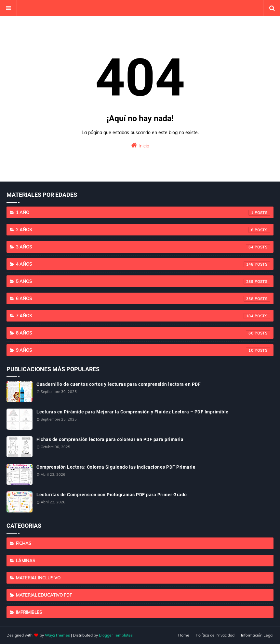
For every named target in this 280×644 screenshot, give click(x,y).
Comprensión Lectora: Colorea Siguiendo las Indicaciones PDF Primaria (116, 467)
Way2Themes (57, 635)
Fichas (24, 543)
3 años (143, 247)
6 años (143, 299)
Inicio (140, 145)
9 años (143, 350)
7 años (143, 316)
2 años (143, 230)
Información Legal (257, 635)
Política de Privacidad (215, 635)
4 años (143, 264)
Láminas (26, 561)
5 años (143, 282)
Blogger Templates (116, 635)
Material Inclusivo (38, 578)
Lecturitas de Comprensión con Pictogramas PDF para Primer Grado (112, 495)
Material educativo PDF (44, 595)
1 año (143, 213)
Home (184, 635)
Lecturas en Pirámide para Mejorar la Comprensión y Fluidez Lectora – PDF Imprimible (133, 412)
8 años (143, 333)
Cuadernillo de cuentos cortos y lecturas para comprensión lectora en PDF (119, 384)
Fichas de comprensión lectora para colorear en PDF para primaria (110, 439)
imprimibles (29, 612)
